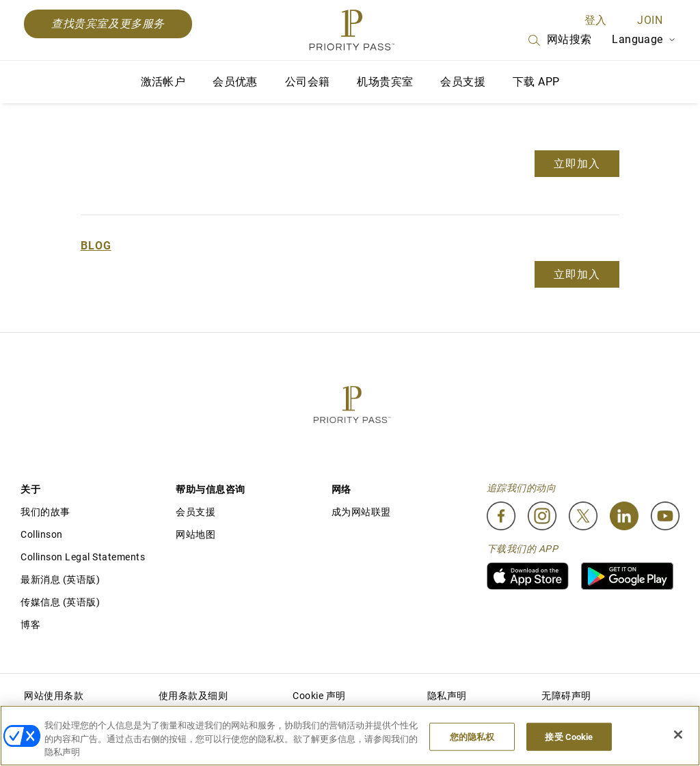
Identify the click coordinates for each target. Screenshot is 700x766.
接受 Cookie (569, 736)
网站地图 (196, 534)
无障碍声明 (566, 696)
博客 (30, 625)
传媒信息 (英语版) (60, 602)
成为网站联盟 (361, 512)
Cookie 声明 (319, 696)
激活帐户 (163, 82)
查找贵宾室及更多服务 (108, 24)
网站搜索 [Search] (559, 40)
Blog (96, 246)
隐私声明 (447, 696)
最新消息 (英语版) (60, 579)
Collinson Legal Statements (83, 557)
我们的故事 (45, 512)
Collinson (42, 534)
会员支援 (463, 82)
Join (650, 20)
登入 (596, 20)
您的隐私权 (472, 736)
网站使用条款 (54, 696)
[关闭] (678, 735)
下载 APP (536, 82)
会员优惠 (235, 82)
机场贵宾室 (385, 82)
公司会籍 (308, 82)
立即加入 (577, 164)
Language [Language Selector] (644, 39)
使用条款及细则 (193, 696)
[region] (350, 736)
